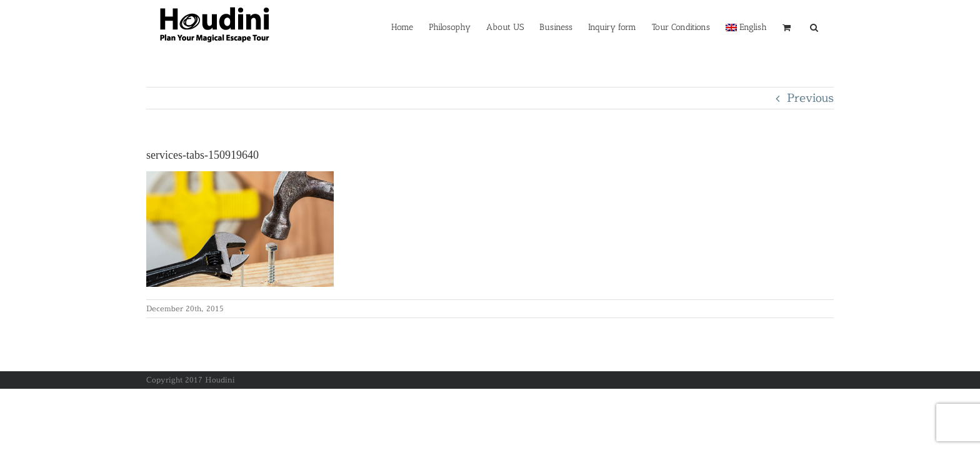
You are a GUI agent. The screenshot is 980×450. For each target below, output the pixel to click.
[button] (830, 26)
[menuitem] (737, 26)
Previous (810, 98)
